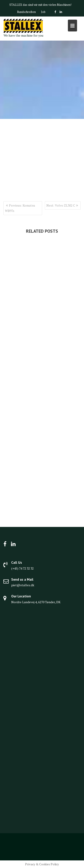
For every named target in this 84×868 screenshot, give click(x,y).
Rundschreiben (26, 12)
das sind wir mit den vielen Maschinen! (47, 5)
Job (43, 12)
